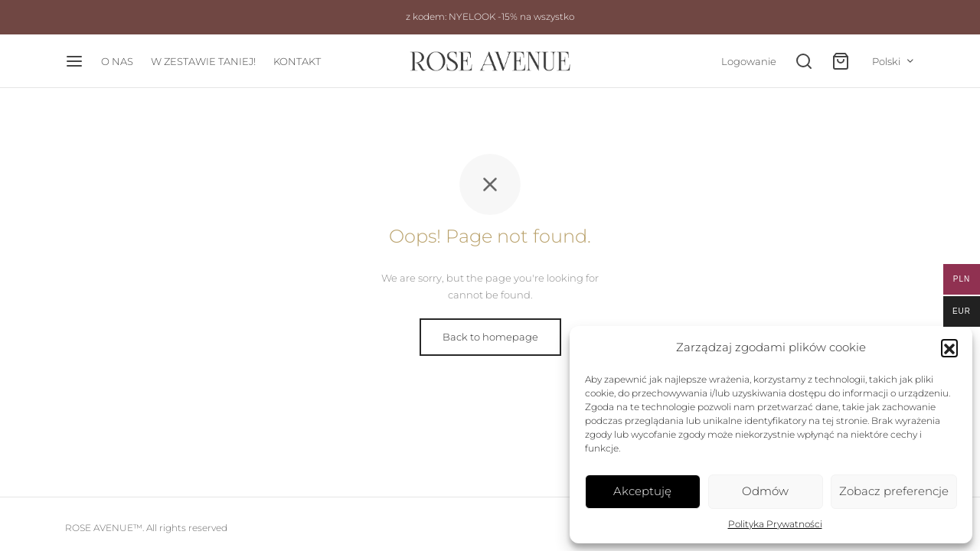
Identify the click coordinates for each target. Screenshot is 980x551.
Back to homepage (490, 337)
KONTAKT (297, 61)
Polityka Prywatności (775, 524)
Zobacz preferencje (894, 491)
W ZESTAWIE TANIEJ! (203, 61)
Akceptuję (642, 491)
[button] (949, 347)
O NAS (117, 61)
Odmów (765, 491)
